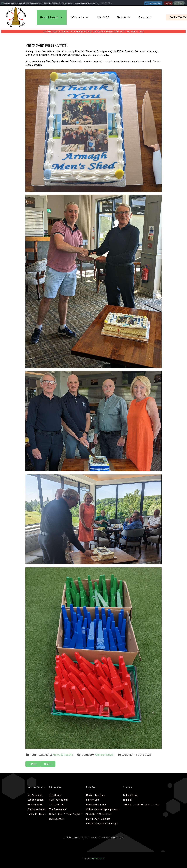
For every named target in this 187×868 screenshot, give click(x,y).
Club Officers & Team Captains (66, 814)
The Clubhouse (57, 804)
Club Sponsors (57, 819)
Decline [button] (168, 3)
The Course (55, 795)
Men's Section (35, 795)
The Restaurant (58, 809)
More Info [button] (179, 3)
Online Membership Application (103, 809)
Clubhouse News (36, 809)
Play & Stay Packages (98, 819)
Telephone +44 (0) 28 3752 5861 (141, 804)
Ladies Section (36, 800)
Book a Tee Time (95, 795)
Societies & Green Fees (99, 814)
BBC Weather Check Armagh (102, 824)
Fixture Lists (93, 800)
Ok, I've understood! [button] (153, 3)
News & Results (63, 755)
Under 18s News (36, 814)
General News (104, 755)
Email (129, 800)
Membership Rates (96, 804)
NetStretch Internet (97, 859)
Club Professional (59, 800)
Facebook (132, 795)
